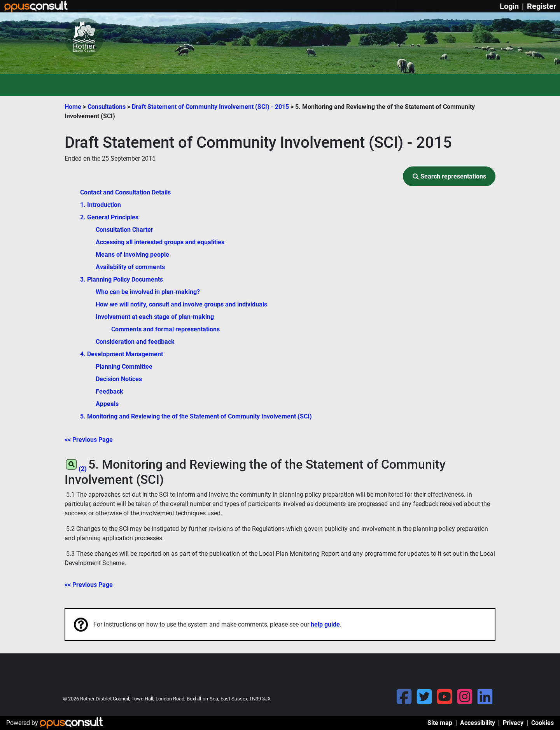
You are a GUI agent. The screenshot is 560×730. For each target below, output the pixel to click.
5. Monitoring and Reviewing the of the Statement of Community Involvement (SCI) (196, 416)
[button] (449, 176)
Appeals (107, 404)
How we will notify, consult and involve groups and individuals (181, 304)
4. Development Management (122, 354)
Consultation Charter (124, 230)
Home (73, 107)
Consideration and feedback (135, 342)
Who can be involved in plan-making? (148, 292)
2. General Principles (109, 217)
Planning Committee (124, 367)
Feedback (109, 391)
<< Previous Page (89, 440)
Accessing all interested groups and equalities (160, 242)
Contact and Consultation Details (125, 192)
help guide (325, 624)
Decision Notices (119, 379)
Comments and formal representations (165, 329)
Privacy (513, 723)
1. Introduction (101, 205)
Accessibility (478, 723)
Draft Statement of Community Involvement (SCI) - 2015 (211, 107)
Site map (440, 723)
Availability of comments (130, 267)
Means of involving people (132, 255)
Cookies (542, 723)
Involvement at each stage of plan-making (155, 317)
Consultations (107, 107)
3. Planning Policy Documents (122, 279)
